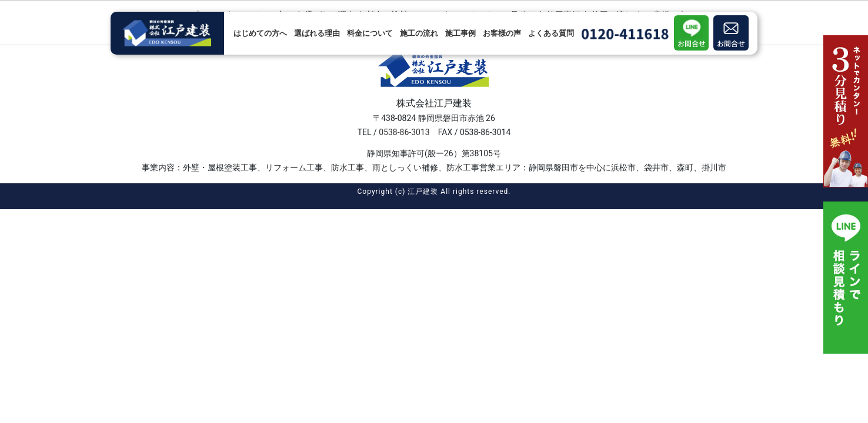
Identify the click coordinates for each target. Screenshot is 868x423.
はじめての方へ (260, 33)
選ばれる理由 (317, 33)
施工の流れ (419, 33)
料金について (370, 33)
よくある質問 (551, 33)
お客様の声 (502, 33)
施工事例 (460, 33)
